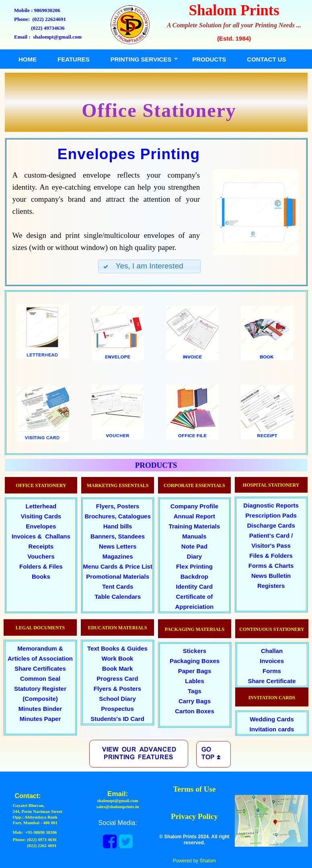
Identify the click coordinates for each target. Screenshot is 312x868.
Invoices (272, 661)
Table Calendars (118, 597)
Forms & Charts (271, 566)
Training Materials (195, 526)
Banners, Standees (118, 536)
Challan (272, 651)
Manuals (194, 536)
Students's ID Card (117, 719)
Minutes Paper (40, 719)
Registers (271, 586)
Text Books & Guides (117, 648)
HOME (28, 59)
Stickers (195, 651)
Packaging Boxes (195, 661)
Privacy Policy (194, 816)
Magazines (118, 556)
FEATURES (74, 59)
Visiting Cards (41, 516)
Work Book (118, 658)
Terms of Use (194, 789)
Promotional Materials (118, 576)
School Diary (117, 699)
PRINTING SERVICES (141, 59)
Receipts (41, 546)
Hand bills (118, 526)
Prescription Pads (271, 515)
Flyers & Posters (117, 689)
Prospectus (117, 709)
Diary (195, 556)
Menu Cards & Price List (118, 566)
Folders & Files (41, 566)
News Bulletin (271, 576)
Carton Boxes (195, 711)
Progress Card (117, 679)
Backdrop (194, 576)
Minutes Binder (40, 709)
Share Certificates (40, 668)
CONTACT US (266, 59)
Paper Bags (195, 671)
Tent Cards (118, 587)
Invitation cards (272, 729)
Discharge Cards (271, 525)
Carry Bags (195, 701)
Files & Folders (271, 556)
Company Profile (194, 506)
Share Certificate (272, 681)
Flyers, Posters (118, 506)
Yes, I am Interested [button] (143, 266)
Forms (272, 671)
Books (41, 576)
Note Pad (194, 546)
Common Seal (40, 679)
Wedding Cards (272, 719)
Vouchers (41, 556)
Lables (195, 681)
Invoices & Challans (41, 536)
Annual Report (194, 516)
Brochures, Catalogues (118, 516)
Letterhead (41, 506)
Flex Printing (194, 566)
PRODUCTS (209, 59)
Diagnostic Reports (271, 505)
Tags (195, 691)
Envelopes (41, 526)
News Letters (118, 546)
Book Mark (118, 668)
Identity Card (195, 587)
